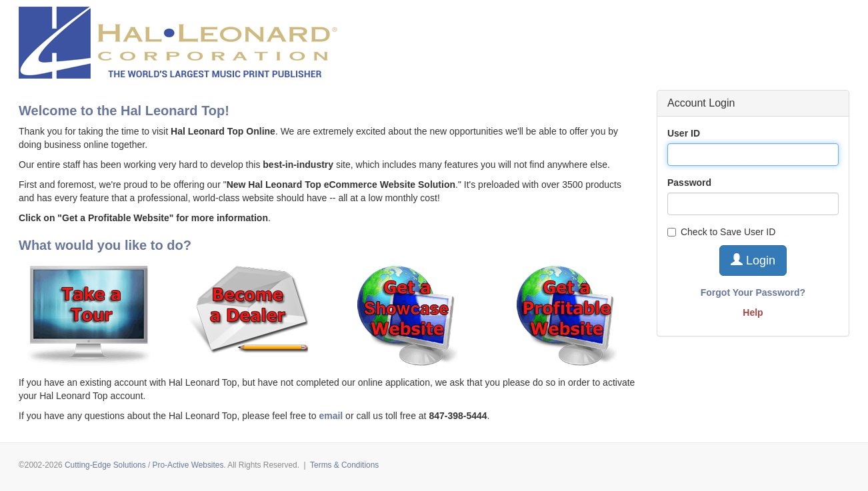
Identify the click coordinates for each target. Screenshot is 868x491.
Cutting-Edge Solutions (105, 465)
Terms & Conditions (344, 465)
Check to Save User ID (721, 232)
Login (753, 260)
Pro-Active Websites (188, 465)
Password (689, 183)
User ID (684, 133)
